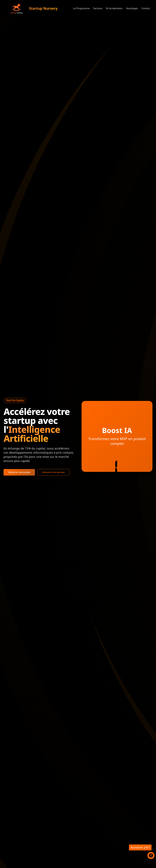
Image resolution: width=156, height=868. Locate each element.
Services (98, 8)
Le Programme (81, 8)
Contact (146, 8)
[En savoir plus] (117, 468)
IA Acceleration (114, 8)
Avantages (132, 8)
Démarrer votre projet (19, 472)
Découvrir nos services (54, 472)
